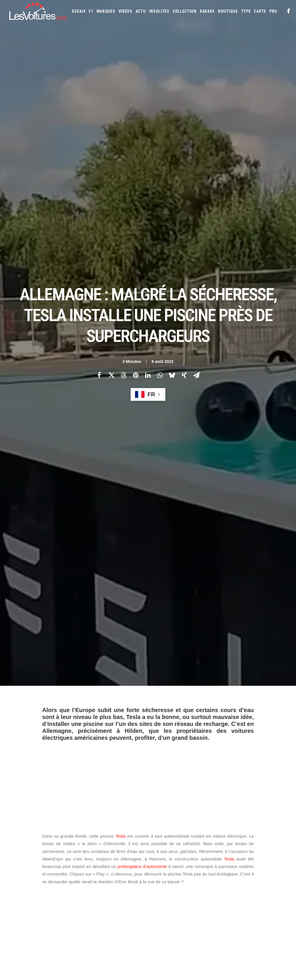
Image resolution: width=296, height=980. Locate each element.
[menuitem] (79, 11)
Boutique (228, 11)
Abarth (159, 863)
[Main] (148, 771)
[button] (289, 11)
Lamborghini (187, 890)
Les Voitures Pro (99, 874)
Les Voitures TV (98, 864)
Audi (238, 863)
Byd (174, 872)
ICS (87, 919)
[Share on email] (196, 122)
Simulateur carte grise (172, 935)
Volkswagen (209, 918)
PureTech (247, 944)
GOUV (183, 944)
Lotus (259, 890)
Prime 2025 (200, 944)
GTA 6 (89, 909)
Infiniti (233, 881)
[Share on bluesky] (172, 122)
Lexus (245, 890)
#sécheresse (155, 544)
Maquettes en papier (211, 935)
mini (203, 625)
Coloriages (242, 935)
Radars (207, 11)
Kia (273, 881)
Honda (198, 881)
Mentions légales (24, 904)
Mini (238, 900)
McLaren (194, 900)
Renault (211, 909)
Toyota (188, 918)
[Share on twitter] (111, 122)
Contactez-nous (23, 894)
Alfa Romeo (179, 863)
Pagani (158, 909)
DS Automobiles (261, 872)
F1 (91, 11)
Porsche (193, 909)
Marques (106, 11)
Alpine (198, 863)
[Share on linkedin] (148, 122)
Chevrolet (190, 872)
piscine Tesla (57, 701)
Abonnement (20, 874)
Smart (158, 918)
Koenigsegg (162, 890)
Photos (49, 673)
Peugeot (175, 909)
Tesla (120, 330)
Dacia (239, 872)
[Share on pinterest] (136, 122)
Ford (184, 881)
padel (160, 625)
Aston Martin (219, 863)
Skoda (264, 909)
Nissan (251, 900)
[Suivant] (231, 771)
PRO (273, 11)
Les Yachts (94, 884)
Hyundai (215, 881)
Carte (14, 864)
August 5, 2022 (213, 591)
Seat (251, 909)
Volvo (229, 918)
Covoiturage (163, 944)
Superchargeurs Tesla (97, 701)
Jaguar (249, 881)
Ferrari (159, 881)
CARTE (260, 11)
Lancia (207, 890)
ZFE (258, 935)
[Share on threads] (123, 122)
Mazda (177, 900)
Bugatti (159, 872)
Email (158, 807)
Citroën (210, 872)
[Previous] (65, 771)
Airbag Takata (224, 944)
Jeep (263, 881)
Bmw (269, 863)
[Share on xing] (184, 122)
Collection (185, 11)
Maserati (160, 900)
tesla (131, 701)
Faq (12, 884)
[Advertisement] (148, 276)
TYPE (246, 11)
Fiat (172, 881)
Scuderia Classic (98, 894)
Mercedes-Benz (218, 900)
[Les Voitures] (38, 11)
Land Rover (226, 890)
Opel (265, 900)
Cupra (226, 872)
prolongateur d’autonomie (142, 361)
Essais (79, 11)
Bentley (253, 863)
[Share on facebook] (99, 122)
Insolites (159, 11)
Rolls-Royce (232, 909)
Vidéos (125, 11)
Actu (141, 11)
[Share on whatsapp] (160, 122)
